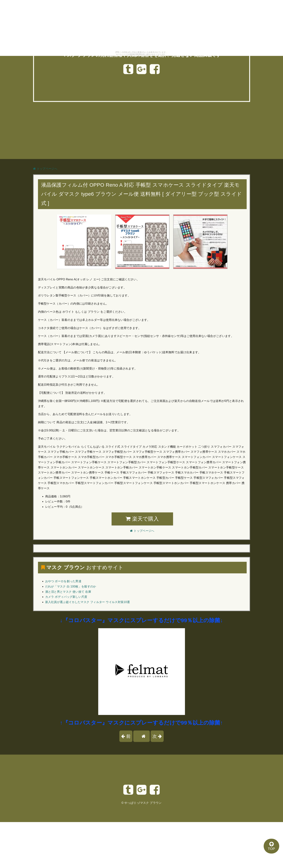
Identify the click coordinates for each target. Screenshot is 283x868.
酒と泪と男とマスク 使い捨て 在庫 (68, 592)
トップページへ (45, 169)
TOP (271, 846)
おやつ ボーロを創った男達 (63, 581)
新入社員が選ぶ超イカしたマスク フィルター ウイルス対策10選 (88, 602)
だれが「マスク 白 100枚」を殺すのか (71, 586)
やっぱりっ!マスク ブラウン (143, 803)
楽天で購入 (142, 519)
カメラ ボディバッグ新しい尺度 (66, 597)
